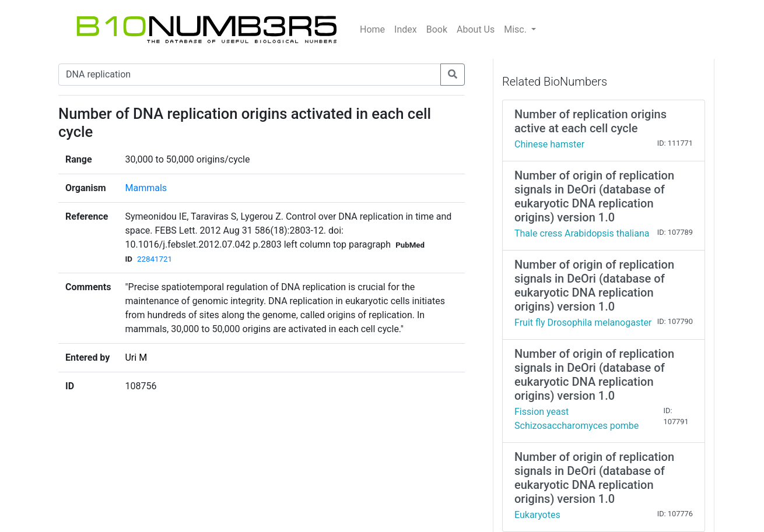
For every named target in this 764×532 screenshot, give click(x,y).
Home (372, 29)
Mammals (146, 188)
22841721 (155, 259)
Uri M (136, 357)
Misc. (516, 29)
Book (437, 29)
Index (406, 29)
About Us (476, 29)
